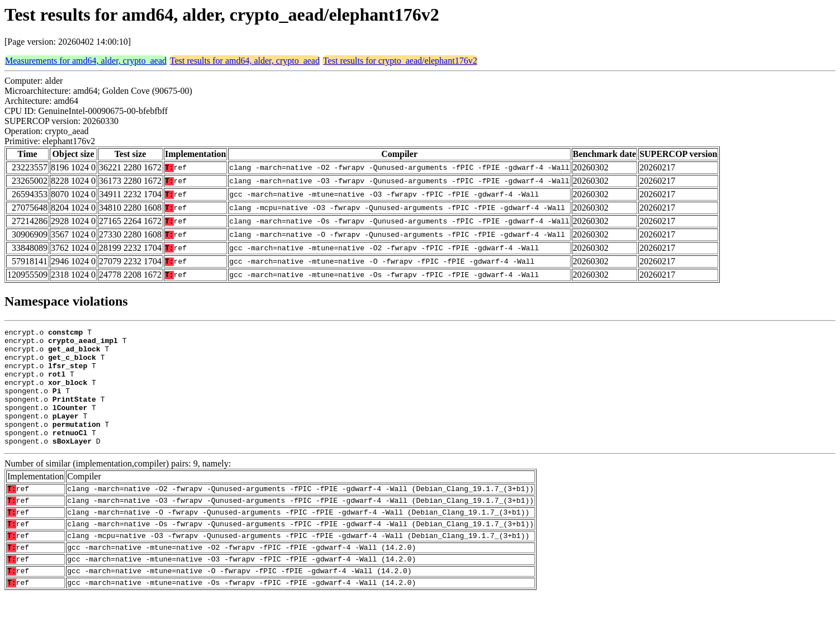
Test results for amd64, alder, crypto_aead (245, 61)
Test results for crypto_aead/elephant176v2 (400, 61)
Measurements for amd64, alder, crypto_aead (86, 61)
